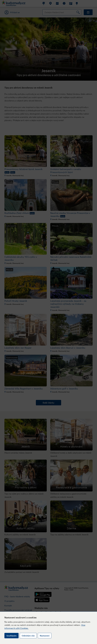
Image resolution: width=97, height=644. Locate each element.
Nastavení (45, 636)
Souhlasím (11, 636)
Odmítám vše (28, 636)
